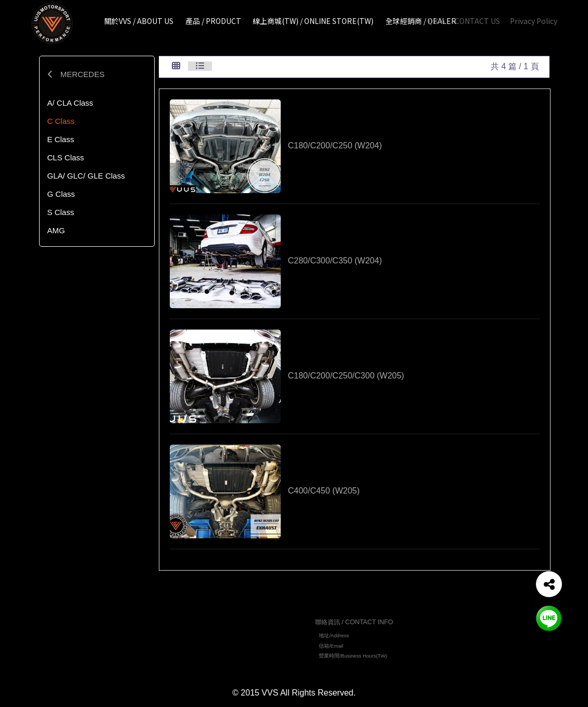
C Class (61, 121)
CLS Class (66, 157)
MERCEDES (76, 74)
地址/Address (334, 637)
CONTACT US (477, 21)
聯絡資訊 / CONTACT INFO (354, 624)
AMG (56, 230)
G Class (61, 194)
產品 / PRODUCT (218, 643)
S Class (61, 212)
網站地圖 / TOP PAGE (226, 620)
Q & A (436, 21)
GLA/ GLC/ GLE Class (86, 176)
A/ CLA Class (70, 103)
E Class (61, 139)
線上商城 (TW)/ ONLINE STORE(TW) (241, 653)
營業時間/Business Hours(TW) (353, 657)
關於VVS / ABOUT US (224, 633)
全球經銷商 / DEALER (224, 663)
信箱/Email (331, 647)
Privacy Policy (534, 21)
